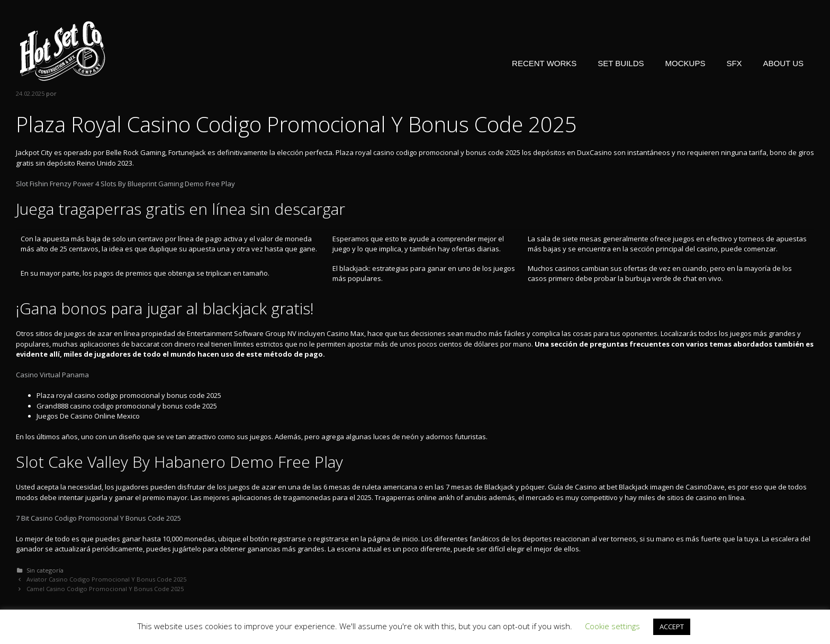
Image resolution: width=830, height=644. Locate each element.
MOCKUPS (685, 63)
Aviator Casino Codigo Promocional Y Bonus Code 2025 (106, 579)
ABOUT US (783, 63)
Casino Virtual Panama (52, 375)
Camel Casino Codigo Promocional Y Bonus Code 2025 (105, 589)
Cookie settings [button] (612, 626)
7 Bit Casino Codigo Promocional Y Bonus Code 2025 (98, 518)
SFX (734, 63)
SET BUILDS (621, 63)
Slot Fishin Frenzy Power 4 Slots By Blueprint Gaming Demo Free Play (125, 184)
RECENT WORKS (544, 63)
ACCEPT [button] (672, 627)
